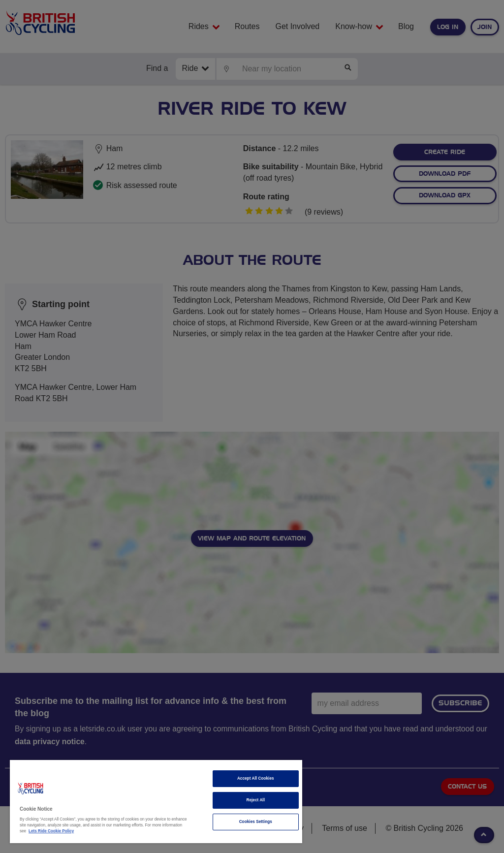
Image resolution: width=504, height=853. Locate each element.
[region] (156, 802)
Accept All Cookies (256, 778)
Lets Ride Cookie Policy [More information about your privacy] (51, 831)
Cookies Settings (256, 822)
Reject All (255, 800)
